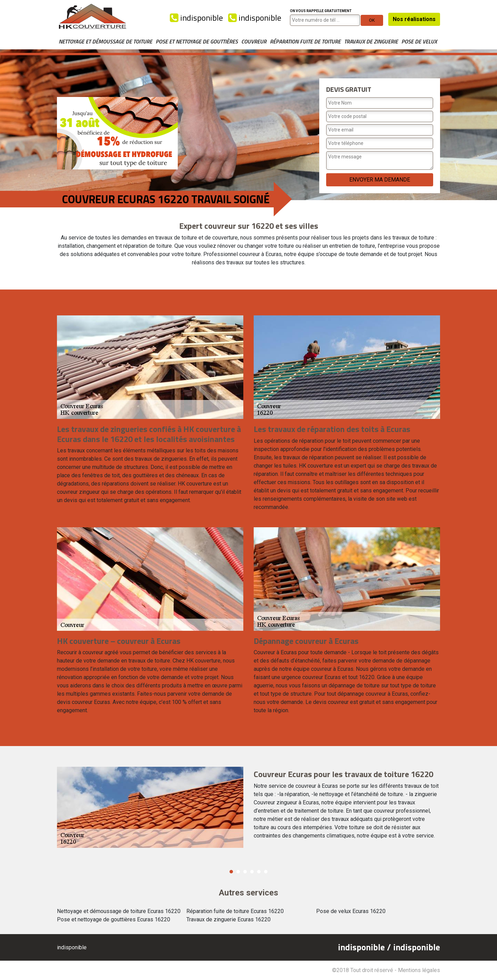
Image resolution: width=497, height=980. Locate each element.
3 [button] (245, 872)
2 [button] (238, 872)
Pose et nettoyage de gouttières (197, 41)
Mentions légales (419, 970)
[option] (248, 807)
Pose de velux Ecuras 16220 (351, 911)
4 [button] (252, 872)
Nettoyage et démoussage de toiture (105, 41)
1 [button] (231, 872)
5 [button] (259, 872)
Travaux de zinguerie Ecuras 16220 (228, 919)
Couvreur (254, 41)
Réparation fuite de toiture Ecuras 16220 (235, 911)
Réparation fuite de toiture (305, 41)
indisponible (196, 18)
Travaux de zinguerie (371, 41)
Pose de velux (419, 41)
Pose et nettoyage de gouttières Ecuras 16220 (114, 919)
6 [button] (266, 872)
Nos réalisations (414, 19)
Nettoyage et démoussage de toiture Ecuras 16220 (119, 911)
